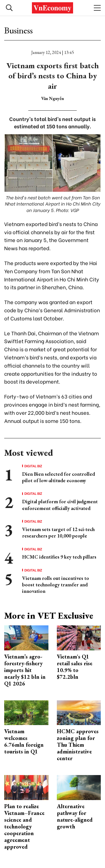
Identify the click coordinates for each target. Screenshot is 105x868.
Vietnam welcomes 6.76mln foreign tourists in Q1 (24, 741)
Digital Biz (33, 466)
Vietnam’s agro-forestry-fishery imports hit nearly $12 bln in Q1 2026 (25, 670)
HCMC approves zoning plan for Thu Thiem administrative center (78, 745)
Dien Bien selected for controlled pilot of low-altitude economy (59, 477)
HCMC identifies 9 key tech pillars (59, 557)
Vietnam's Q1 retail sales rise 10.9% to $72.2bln (75, 667)
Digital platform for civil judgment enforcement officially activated (60, 505)
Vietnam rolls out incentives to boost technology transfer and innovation (56, 585)
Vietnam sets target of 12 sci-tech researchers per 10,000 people (58, 532)
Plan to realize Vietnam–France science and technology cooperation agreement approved (24, 826)
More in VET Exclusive (49, 616)
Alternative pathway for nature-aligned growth (75, 816)
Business (18, 30)
